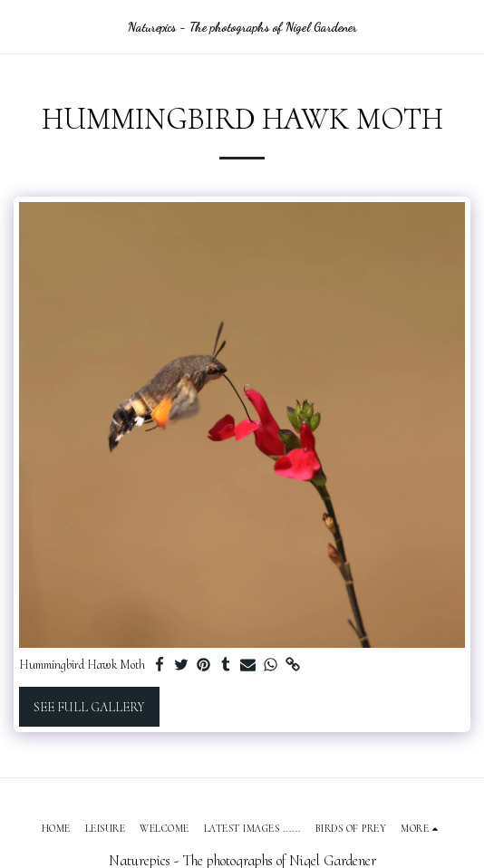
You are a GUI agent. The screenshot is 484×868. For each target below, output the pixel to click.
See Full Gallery (89, 707)
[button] (20, 26)
